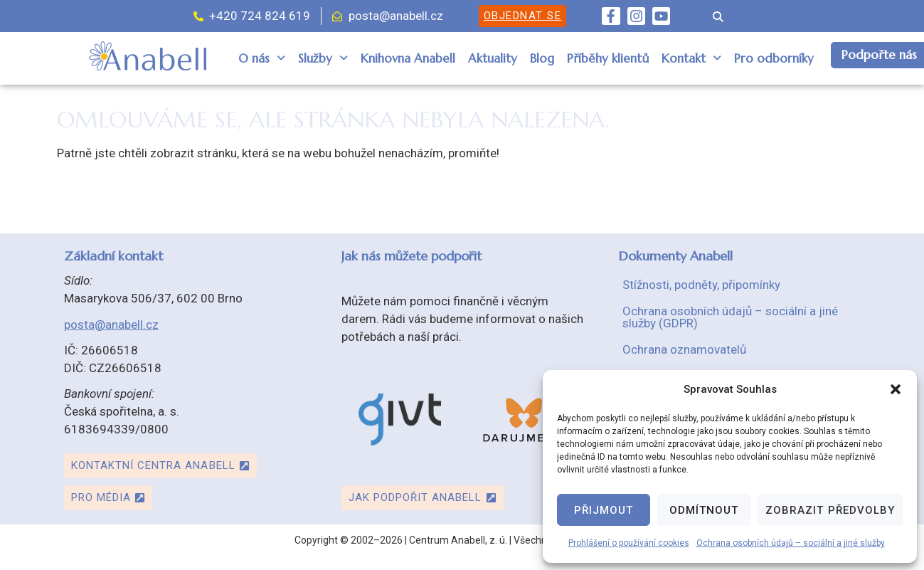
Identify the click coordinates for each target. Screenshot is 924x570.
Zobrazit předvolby (830, 510)
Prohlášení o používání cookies (629, 543)
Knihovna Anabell (408, 58)
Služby (323, 58)
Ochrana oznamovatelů (684, 349)
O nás (262, 58)
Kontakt (691, 58)
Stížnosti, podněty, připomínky (701, 285)
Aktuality (493, 58)
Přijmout (604, 510)
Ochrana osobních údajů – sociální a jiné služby (791, 543)
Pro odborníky (774, 58)
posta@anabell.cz (111, 324)
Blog (542, 58)
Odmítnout (704, 510)
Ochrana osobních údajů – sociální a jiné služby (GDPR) (730, 317)
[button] (896, 389)
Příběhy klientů (608, 58)
